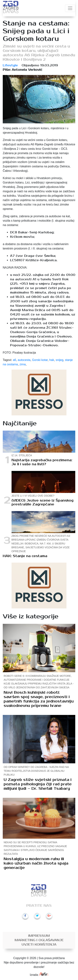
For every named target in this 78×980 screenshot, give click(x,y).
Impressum (39, 936)
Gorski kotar (40, 360)
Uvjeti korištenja (39, 945)
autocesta (24, 360)
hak (52, 360)
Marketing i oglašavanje (39, 940)
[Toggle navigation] (70, 8)
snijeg (60, 360)
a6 (14, 360)
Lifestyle (10, 65)
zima (23, 364)
